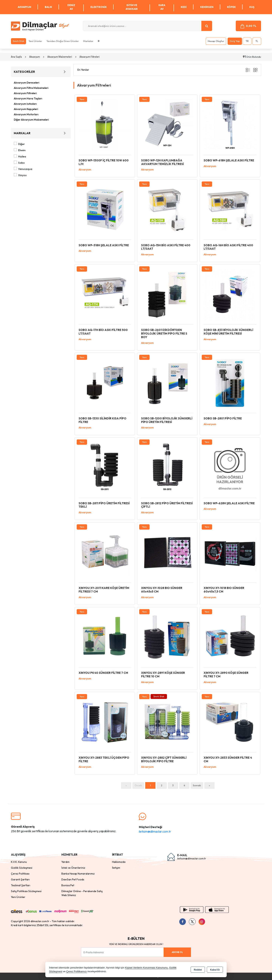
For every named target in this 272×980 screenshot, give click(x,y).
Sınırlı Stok (19, 41)
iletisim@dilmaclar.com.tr (155, 831)
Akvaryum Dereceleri (27, 83)
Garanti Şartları (20, 879)
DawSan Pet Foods (73, 879)
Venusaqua (23, 169)
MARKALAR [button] (41, 133)
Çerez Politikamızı (77, 971)
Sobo (19, 163)
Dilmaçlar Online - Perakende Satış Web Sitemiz (82, 893)
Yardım (65, 862)
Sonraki (197, 785)
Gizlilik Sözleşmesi (22, 868)
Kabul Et (215, 970)
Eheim (20, 150)
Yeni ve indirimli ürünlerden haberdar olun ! (136, 944)
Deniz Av (71, 7)
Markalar (88, 41)
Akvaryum (24, 7)
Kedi (184, 7)
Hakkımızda (119, 862)
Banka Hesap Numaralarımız (78, 874)
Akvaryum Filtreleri (25, 93)
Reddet (198, 970)
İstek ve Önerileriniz (73, 868)
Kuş (252, 7)
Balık (48, 7)
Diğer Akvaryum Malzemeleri (31, 120)
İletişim (116, 868)
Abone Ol (177, 952)
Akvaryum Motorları (26, 114)
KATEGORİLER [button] (41, 72)
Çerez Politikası (20, 874)
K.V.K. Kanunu (19, 862)
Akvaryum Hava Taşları (28, 98)
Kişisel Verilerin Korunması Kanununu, (147, 968)
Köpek (231, 7)
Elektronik (99, 7)
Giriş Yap (235, 41)
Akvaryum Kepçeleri (26, 109)
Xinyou (20, 175)
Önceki (138, 785)
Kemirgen (207, 7)
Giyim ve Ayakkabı (132, 7)
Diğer (19, 144)
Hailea (20, 156)
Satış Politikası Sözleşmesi (26, 891)
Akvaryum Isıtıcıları (25, 104)
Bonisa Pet (68, 885)
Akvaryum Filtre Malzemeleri (31, 88)
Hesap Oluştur (216, 41)
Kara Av (162, 7)
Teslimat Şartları (21, 885)
